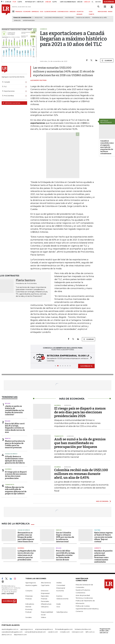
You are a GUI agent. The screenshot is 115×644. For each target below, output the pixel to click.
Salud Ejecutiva (62, 612)
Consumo (29, 591)
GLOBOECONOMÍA (50, 12)
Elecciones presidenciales (54, 18)
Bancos (8, 438)
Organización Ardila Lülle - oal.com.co (105, 631)
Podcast (28, 612)
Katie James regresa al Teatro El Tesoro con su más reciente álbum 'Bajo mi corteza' (103, 537)
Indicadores (30, 604)
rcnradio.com (65, 632)
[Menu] (14, 11)
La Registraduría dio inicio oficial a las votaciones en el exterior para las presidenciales (27, 555)
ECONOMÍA (27, 12)
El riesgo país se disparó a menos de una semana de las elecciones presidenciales (16, 475)
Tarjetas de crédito (83, 18)
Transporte (10, 485)
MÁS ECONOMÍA (102, 501)
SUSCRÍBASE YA (86, 366)
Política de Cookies (83, 606)
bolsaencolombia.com (83, 629)
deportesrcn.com (20, 635)
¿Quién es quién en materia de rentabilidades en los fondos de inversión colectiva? (14, 410)
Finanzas (29, 599)
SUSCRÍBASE (109, 2)
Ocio (58, 607)
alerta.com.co (7, 635)
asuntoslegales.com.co (10, 629)
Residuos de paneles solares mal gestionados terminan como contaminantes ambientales (103, 556)
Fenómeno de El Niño (99, 18)
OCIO (42, 12)
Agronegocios (31, 583)
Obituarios (45, 607)
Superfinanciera (29, 21)
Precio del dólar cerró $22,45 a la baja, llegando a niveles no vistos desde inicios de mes (15, 428)
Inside (59, 604)
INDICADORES (102, 12)
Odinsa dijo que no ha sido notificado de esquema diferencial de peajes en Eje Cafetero (16, 490)
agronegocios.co (27, 629)
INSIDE (110, 12)
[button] (33, 358)
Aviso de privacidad (83, 595)
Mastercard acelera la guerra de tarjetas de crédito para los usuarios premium (15, 444)
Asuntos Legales (31, 585)
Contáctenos (80, 593)
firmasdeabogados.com (64, 629)
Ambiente (98, 548)
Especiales (45, 596)
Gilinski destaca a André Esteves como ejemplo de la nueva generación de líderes (15, 460)
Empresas (29, 596)
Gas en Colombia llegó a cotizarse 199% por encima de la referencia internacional (65, 537)
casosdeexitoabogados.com (12, 632)
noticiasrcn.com (78, 632)
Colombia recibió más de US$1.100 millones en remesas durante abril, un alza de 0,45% (81, 474)
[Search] (98, 7)
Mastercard (70, 18)
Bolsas (8, 403)
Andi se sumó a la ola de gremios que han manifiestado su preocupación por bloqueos (80, 443)
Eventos (59, 596)
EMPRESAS (35, 12)
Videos (43, 617)
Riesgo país (39, 18)
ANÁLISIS (73, 12)
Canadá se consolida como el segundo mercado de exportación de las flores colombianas (107, 147)
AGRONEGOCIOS (63, 12)
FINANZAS (19, 12)
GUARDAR (107, 60)
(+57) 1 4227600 (8, 594)
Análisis (59, 583)
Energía (59, 530)
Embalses (17, 21)
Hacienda (8, 469)
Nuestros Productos (83, 590)
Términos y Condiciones (84, 598)
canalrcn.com (53, 632)
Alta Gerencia (46, 583)
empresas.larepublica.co (44, 629)
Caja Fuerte (45, 585)
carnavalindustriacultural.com (35, 632)
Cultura (97, 530)
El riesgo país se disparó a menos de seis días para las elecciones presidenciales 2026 (80, 412)
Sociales (29, 617)
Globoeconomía (62, 599)
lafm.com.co (90, 632)
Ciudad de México (11, 454)
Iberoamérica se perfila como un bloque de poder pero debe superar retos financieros (26, 537)
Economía (60, 591)
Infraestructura (46, 604)
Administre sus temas (11, 103)
